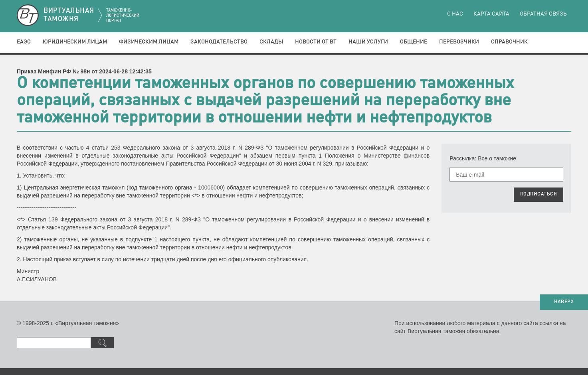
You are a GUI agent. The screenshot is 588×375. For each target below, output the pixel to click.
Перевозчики (459, 42)
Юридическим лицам (75, 42)
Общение (414, 42)
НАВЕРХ (564, 302)
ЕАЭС (24, 42)
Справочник (509, 42)
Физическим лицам (149, 42)
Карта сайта (491, 14)
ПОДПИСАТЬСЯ (539, 194)
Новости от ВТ (316, 42)
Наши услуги (368, 42)
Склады (271, 42)
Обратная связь (543, 14)
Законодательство (219, 42)
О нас (455, 14)
